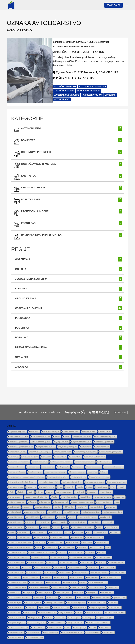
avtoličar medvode (67, 91)
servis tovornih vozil (16, 608)
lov (108, 547)
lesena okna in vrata (47, 487)
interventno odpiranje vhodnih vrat (21, 447)
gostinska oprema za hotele (19, 437)
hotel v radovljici (48, 467)
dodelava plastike (60, 522)
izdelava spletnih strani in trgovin (20, 542)
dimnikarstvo (105, 628)
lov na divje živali (97, 547)
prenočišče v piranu (72, 512)
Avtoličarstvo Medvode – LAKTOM (84, 52)
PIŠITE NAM (66, 78)
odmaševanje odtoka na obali (62, 462)
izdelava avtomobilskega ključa (105, 437)
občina (68, 532)
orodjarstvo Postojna (43, 507)
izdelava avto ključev (51, 633)
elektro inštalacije (97, 507)
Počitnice (21, 492)
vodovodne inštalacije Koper (73, 482)
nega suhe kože (65, 572)
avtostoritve (91, 46)
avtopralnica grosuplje (98, 608)
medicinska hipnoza (35, 572)
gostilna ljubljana (119, 597)
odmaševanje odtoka (40, 462)
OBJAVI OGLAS (114, 5)
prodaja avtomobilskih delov (19, 557)
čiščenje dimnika (87, 562)
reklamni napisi (115, 608)
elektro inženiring (101, 532)
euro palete (79, 592)
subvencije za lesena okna (114, 467)
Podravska (23, 318)
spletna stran (40, 542)
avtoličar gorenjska (68, 86)
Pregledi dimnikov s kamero (100, 477)
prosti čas (28, 223)
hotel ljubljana (29, 592)
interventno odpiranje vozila (41, 442)
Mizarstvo (33, 502)
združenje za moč (15, 497)
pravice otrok (106, 517)
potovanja (90, 552)
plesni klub (79, 532)
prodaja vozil (52, 562)
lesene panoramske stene (117, 482)
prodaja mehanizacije (104, 557)
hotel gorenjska (64, 467)
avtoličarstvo (65, 99)
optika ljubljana (74, 618)
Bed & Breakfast (112, 527)
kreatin (12, 537)
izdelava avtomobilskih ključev (72, 633)
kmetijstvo (29, 176)
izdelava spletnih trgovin (95, 537)
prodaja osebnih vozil (17, 562)
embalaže (46, 527)
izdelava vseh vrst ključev (18, 582)
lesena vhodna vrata (16, 487)
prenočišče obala (33, 517)
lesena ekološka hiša (117, 562)
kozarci (67, 437)
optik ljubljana (89, 618)
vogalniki (57, 527)
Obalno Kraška (26, 298)
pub (117, 502)
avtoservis (77, 46)
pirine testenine (49, 517)
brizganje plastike (44, 522)
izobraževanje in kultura (38, 164)
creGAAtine (115, 532)
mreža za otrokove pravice (88, 517)
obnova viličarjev (56, 532)
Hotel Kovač (80, 492)
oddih (31, 492)
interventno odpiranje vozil (18, 442)
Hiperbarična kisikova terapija (56, 472)
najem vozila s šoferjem (51, 432)
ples (89, 532)
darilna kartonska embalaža (19, 628)
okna (60, 487)
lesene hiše (27, 567)
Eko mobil (62, 552)
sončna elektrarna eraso (18, 587)
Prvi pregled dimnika (79, 477)
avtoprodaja (83, 547)
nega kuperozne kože (60, 587)
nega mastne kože (53, 582)
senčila (80, 487)
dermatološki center (96, 587)
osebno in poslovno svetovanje (83, 502)
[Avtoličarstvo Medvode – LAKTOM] (30, 72)
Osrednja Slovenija (78, 42)
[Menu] (127, 5)
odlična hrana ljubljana (33, 602)
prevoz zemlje (86, 447)
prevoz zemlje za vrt (102, 447)
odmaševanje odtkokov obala (95, 457)
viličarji (12, 532)
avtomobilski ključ (37, 582)
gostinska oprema (89, 432)
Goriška (21, 269)
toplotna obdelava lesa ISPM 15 (20, 597)
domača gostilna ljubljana (76, 602)
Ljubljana (97, 42)
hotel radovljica (33, 467)
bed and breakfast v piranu (113, 512)
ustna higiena (86, 497)
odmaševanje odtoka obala (85, 462)
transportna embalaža (75, 623)
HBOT (100, 527)
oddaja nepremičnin (16, 527)
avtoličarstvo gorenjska (95, 86)
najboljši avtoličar (95, 95)
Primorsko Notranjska (31, 347)
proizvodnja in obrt (35, 211)
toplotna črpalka (73, 542)
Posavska (22, 338)
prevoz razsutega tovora (103, 497)
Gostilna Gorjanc (102, 542)
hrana (39, 547)
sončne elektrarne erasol (98, 582)
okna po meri (78, 467)
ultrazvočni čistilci (25, 537)
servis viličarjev (24, 532)
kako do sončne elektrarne (39, 587)
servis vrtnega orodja (64, 492)
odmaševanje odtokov (78, 522)
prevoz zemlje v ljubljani (17, 452)
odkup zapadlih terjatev (60, 537)
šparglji (72, 517)
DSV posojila (69, 507)
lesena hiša (101, 562)
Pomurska (22, 328)
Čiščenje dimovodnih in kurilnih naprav (22, 482)
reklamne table (30, 613)
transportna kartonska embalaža (98, 623)
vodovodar (47, 577)
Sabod (90, 487)
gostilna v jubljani (15, 602)
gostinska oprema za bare (41, 437)
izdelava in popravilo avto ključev (37, 497)
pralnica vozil (45, 608)
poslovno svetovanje (104, 502)
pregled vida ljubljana (105, 618)
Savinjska (22, 357)
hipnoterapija (51, 572)
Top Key (55, 497)
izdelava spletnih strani (35, 638)
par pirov (101, 552)
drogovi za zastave (66, 613)
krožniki (57, 437)
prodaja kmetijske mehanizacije (81, 557)
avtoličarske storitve (91, 91)
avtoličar (113, 95)
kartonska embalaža (56, 623)
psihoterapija (93, 567)
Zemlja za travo (61, 457)
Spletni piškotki (51, 412)
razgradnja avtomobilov (17, 552)
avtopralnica (32, 608)
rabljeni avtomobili (67, 547)
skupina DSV (82, 507)
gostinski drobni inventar (82, 437)
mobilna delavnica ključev (111, 577)
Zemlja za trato (76, 457)
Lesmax (50, 492)
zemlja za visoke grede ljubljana (111, 452)
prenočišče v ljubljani (63, 592)
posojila (58, 507)
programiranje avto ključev (68, 447)
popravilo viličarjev (39, 532)
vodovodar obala (61, 577)
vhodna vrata (53, 597)
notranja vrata (108, 633)
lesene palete (92, 592)
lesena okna (93, 472)
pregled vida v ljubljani (17, 623)
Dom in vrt (28, 140)
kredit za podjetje (35, 472)
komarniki (70, 487)
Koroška (21, 289)
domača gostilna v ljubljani (54, 602)
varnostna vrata (83, 597)
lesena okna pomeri (94, 467)
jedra (66, 527)
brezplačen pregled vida (37, 623)
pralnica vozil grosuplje (61, 608)
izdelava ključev (92, 577)
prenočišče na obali (16, 517)
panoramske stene (55, 628)
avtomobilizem (63, 46)
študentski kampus (16, 522)
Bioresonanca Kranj (61, 502)
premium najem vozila (71, 432)
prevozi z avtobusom (16, 467)
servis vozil (113, 602)
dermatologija (113, 587)
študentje (30, 522)
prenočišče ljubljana (45, 592)
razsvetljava (111, 507)
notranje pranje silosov (17, 502)
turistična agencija (76, 552)
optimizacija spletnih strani (115, 613)
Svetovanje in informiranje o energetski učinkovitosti (27, 477)
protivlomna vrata (68, 597)
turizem (93, 628)
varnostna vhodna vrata (101, 597)
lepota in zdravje (33, 188)
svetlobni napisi (15, 613)
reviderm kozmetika (78, 587)
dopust (40, 492)
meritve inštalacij (15, 512)
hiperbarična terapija (77, 472)
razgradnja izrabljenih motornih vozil (42, 552)
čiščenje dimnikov (34, 633)
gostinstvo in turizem (36, 152)
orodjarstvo (28, 507)
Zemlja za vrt (14, 457)
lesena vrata (32, 487)
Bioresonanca (45, 502)
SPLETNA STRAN (88, 78)
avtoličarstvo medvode (69, 95)
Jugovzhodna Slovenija (31, 279)
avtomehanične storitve (97, 602)
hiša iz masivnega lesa (43, 567)
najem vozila (34, 432)
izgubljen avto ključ (62, 442)
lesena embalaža (107, 592)
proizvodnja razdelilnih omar (35, 512)
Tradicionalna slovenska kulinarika (21, 547)
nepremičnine (95, 522)
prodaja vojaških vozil (59, 557)
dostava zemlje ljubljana (63, 452)
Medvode (108, 42)
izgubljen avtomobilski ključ (82, 442)
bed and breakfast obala (91, 512)
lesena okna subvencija (17, 472)
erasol (83, 582)
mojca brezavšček (108, 567)
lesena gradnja (60, 567)
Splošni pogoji (28, 412)
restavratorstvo (106, 492)
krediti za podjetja (41, 537)
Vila (113, 487)
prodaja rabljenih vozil (36, 562)
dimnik (104, 472)
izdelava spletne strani (94, 613)
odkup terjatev (77, 537)
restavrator (92, 492)
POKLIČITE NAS (111, 72)
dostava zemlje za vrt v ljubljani (86, 452)
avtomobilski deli (51, 547)
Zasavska (22, 367)
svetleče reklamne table (47, 613)
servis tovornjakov (80, 608)
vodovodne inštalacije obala (49, 482)
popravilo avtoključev (69, 497)
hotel (68, 628)
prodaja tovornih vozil (40, 557)
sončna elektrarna (93, 633)
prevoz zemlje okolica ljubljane (40, 452)
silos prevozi (120, 497)
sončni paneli (87, 542)
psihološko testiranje (16, 572)
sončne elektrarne (70, 582)
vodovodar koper (77, 577)
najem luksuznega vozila (18, 432)
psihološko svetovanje (77, 567)
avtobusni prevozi (105, 462)
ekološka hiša (14, 567)
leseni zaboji (39, 597)
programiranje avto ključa (46, 447)
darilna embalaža (38, 628)
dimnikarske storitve (16, 633)
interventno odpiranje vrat (104, 442)
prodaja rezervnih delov (69, 562)
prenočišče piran (55, 512)
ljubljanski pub (14, 507)
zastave (79, 613)
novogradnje (108, 522)
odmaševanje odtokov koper (19, 462)
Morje (12, 492)
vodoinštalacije (14, 577)
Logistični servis (102, 487)
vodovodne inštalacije (31, 577)
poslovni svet (31, 199)
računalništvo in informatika (41, 235)
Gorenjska (62, 42)
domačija (62, 517)
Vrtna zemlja (47, 457)
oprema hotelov (105, 432)
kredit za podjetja (80, 628)
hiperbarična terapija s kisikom (83, 527)
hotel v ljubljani (15, 592)
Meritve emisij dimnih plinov (58, 477)
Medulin (122, 487)
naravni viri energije (56, 542)
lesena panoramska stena (95, 482)
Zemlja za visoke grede (30, 457)
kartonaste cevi (33, 527)
